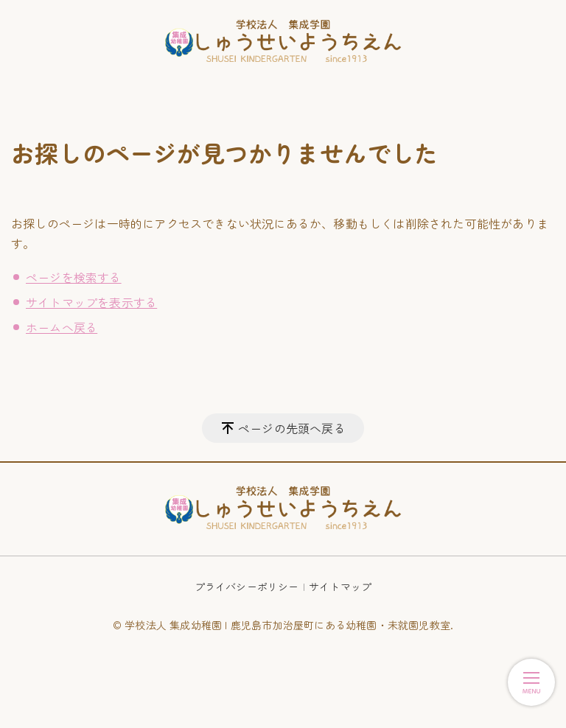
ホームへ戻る (62, 327)
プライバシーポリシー (247, 587)
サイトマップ (340, 587)
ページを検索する (74, 277)
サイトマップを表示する (91, 302)
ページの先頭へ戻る (292, 428)
